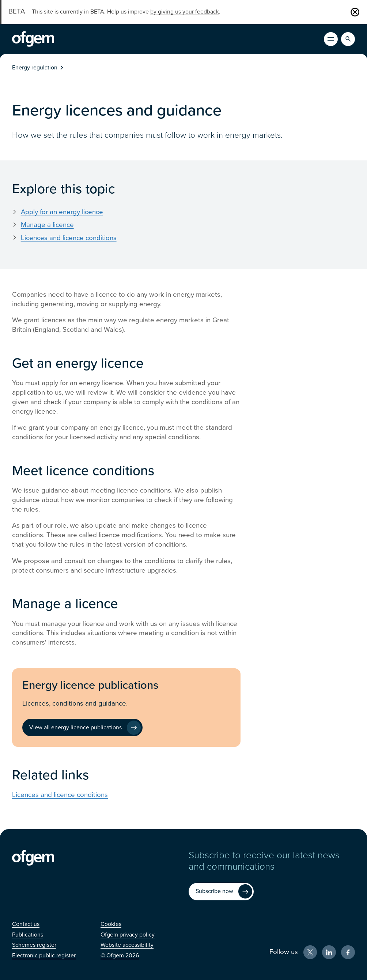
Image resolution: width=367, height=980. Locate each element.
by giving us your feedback (185, 12)
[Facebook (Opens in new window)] (348, 952)
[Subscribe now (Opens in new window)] (221, 892)
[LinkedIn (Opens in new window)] (329, 952)
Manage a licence (47, 225)
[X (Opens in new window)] (310, 952)
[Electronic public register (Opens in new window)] (44, 956)
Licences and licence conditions (69, 238)
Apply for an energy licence (62, 212)
